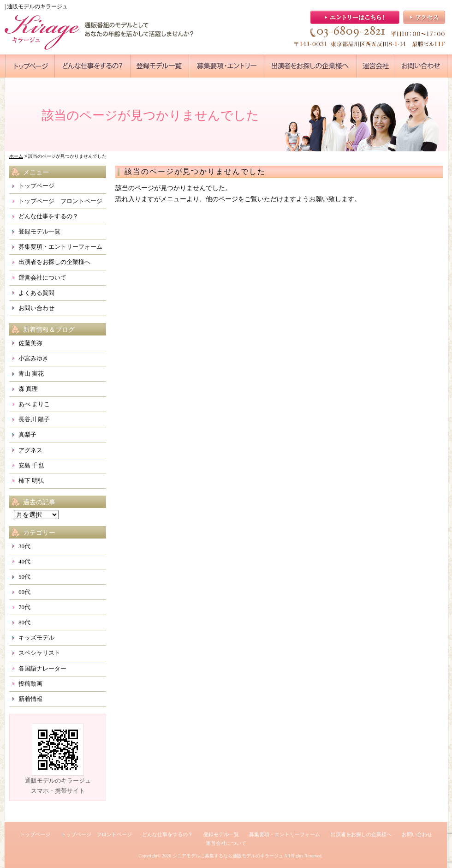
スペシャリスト (39, 653)
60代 (24, 592)
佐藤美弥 (30, 343)
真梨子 (27, 434)
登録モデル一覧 (39, 231)
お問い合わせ (36, 308)
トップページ (36, 186)
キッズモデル (36, 638)
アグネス (30, 450)
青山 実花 (31, 374)
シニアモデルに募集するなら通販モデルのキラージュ (228, 856)
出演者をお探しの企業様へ (54, 262)
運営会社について (42, 278)
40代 (24, 561)
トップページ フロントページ (60, 201)
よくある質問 (36, 293)
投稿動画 (30, 684)
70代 (24, 607)
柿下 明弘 (31, 481)
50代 (24, 577)
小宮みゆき (33, 358)
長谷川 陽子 (34, 419)
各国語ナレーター (42, 668)
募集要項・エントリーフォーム (60, 247)
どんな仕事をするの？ (48, 216)
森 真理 (28, 389)
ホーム (16, 156)
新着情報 (30, 699)
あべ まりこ (34, 404)
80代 (24, 622)
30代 (24, 546)
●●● (30, 66)
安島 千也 (31, 465)
